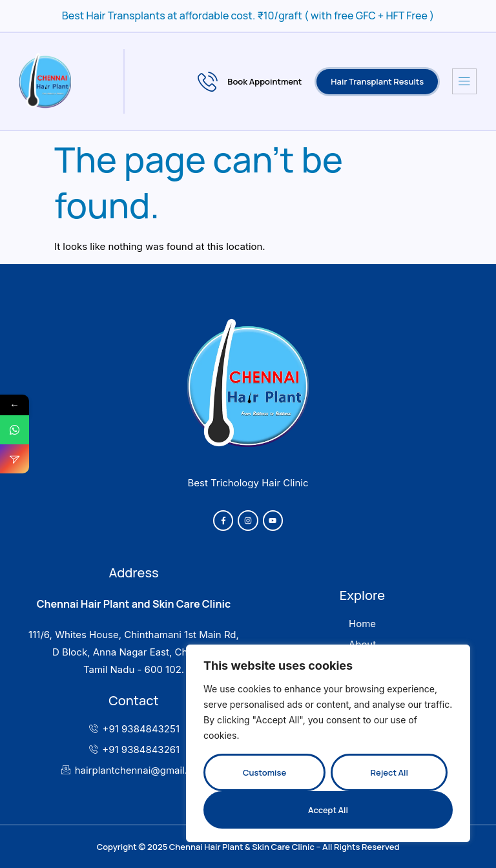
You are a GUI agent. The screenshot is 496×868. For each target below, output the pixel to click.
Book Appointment (250, 82)
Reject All (389, 772)
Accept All (328, 810)
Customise (264, 772)
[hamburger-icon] (464, 81)
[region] (328, 743)
